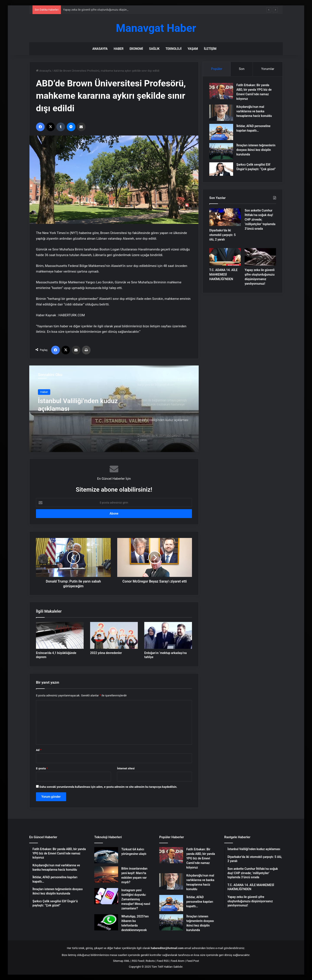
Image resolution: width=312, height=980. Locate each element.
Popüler (217, 69)
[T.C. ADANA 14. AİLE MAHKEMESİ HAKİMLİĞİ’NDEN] (225, 257)
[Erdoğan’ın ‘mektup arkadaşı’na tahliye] (168, 635)
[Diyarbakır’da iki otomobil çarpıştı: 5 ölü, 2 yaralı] (225, 217)
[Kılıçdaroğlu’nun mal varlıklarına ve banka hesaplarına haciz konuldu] (221, 113)
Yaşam (193, 49)
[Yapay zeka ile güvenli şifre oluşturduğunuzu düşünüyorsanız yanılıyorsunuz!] (260, 257)
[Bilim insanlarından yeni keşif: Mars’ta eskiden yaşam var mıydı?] (106, 874)
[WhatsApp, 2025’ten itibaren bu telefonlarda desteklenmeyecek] (106, 922)
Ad (39, 750)
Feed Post (193, 961)
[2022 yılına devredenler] (114, 635)
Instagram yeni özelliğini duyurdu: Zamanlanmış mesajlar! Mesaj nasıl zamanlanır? (136, 899)
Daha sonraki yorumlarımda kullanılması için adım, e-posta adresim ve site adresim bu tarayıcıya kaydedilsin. (108, 787)
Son (242, 69)
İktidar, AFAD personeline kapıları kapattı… (200, 902)
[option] (114, 409)
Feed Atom (178, 961)
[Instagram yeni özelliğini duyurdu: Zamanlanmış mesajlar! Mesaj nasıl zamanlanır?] (106, 896)
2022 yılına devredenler (106, 653)
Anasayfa (100, 49)
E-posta (42, 768)
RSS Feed (138, 961)
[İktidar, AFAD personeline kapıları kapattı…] (221, 132)
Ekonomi (136, 49)
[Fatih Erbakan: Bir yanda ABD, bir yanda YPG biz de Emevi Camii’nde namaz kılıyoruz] (221, 91)
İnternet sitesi (126, 768)
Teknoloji (174, 49)
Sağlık (154, 49)
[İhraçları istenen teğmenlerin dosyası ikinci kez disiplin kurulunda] (221, 151)
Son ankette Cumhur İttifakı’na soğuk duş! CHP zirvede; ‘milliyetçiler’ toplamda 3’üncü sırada (260, 220)
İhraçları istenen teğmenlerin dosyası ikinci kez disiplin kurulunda (256, 150)
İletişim (210, 49)
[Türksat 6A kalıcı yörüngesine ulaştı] (106, 855)
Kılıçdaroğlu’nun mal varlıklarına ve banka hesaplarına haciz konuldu (254, 111)
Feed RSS (163, 961)
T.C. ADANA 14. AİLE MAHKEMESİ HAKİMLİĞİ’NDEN (223, 274)
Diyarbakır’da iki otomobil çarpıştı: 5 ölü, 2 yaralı (223, 235)
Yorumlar (268, 69)
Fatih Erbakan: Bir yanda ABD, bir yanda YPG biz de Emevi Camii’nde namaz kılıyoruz (201, 858)
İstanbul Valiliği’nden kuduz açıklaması (78, 405)
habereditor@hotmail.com (167, 948)
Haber (119, 49)
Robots (150, 961)
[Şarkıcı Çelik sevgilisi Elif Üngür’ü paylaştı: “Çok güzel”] (221, 169)
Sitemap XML (121, 961)
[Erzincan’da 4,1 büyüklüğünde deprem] (60, 635)
